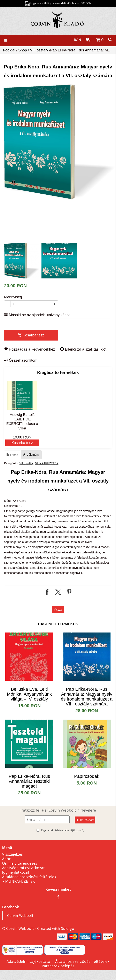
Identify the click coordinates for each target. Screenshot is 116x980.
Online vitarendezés (20, 863)
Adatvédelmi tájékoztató (69, 830)
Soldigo (68, 928)
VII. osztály (39, 50)
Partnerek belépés (58, 966)
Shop (23, 50)
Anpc (6, 859)
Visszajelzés (12, 854)
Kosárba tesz (31, 335)
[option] (59, 142)
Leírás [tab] (12, 455)
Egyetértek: (63, 830)
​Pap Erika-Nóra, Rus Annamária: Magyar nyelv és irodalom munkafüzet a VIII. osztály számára (87, 697)
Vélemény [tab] (31, 455)
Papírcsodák (87, 776)
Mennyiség (13, 297)
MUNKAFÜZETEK (47, 463)
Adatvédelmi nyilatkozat (23, 868)
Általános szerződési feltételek (29, 877)
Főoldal (9, 50)
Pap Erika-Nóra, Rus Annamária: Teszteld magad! (29, 781)
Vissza (58, 610)
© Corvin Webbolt (18, 928)
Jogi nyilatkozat (16, 872)
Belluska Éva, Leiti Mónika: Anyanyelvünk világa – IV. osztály (29, 694)
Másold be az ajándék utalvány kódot (37, 315)
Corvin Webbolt (20, 915)
